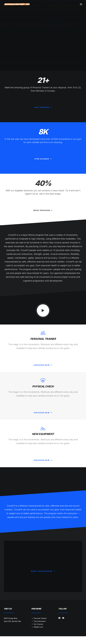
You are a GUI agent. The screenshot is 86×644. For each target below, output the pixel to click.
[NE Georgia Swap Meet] (17, 4)
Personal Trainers (40, 618)
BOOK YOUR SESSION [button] (43, 569)
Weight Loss (38, 627)
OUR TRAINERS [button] (43, 107)
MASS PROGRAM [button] (43, 210)
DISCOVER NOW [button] (43, 365)
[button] (81, 4)
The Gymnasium (40, 621)
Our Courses (38, 624)
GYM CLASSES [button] (43, 159)
